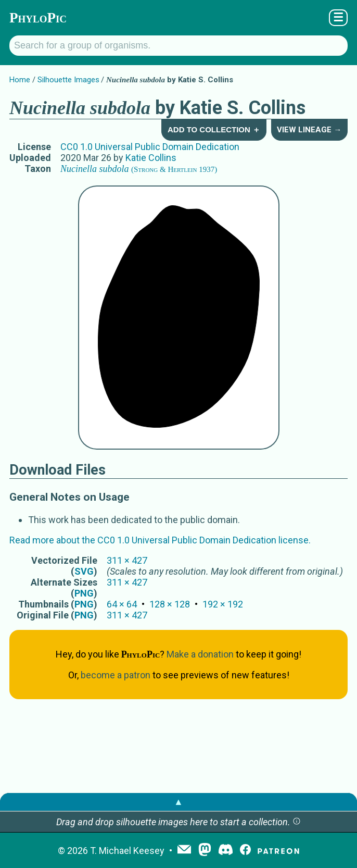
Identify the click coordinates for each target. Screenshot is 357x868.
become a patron (116, 675)
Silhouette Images (68, 80)
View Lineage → (309, 130)
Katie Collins (151, 158)
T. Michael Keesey (127, 851)
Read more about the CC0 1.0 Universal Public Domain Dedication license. (160, 540)
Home (20, 80)
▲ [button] (178, 802)
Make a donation (200, 654)
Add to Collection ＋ (214, 129)
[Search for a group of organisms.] (178, 46)
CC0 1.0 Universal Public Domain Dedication (150, 147)
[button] (297, 822)
